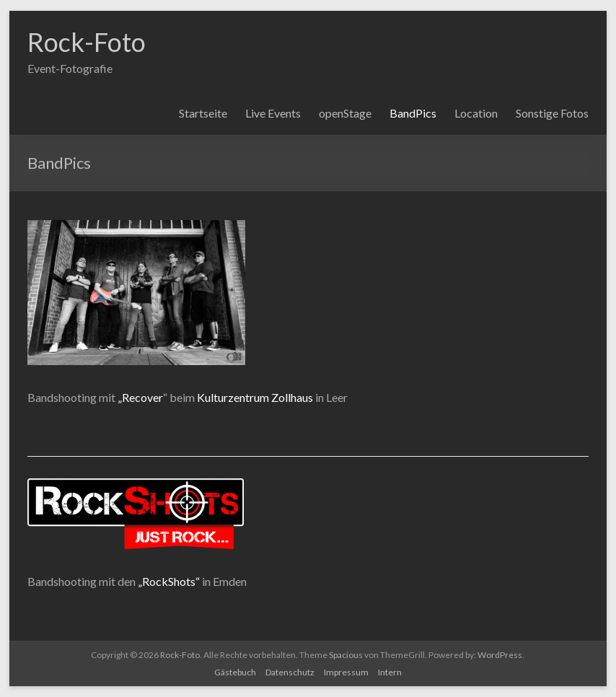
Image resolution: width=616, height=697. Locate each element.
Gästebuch (235, 672)
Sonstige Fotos (552, 113)
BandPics (413, 113)
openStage (345, 113)
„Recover (140, 397)
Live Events (273, 113)
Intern (390, 672)
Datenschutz (290, 672)
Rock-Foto (87, 42)
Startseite (203, 113)
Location (476, 113)
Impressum (346, 672)
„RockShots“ (169, 581)
